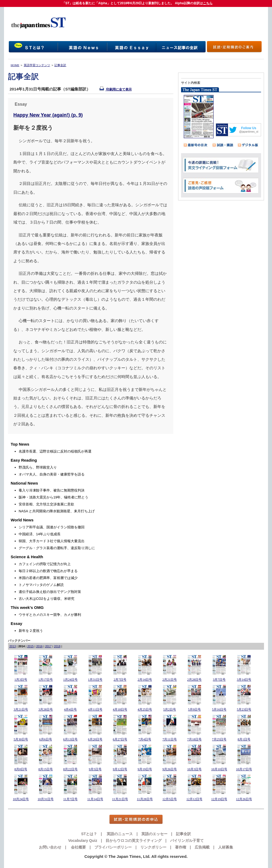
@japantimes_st (249, 132)
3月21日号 (21, 710)
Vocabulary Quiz (83, 841)
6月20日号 (95, 739)
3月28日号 (46, 710)
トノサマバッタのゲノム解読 (41, 585)
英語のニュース (119, 834)
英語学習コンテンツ (37, 65)
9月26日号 (170, 769)
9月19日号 (145, 769)
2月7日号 (120, 680)
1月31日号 (95, 680)
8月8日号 (21, 769)
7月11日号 (170, 739)
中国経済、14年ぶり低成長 (40, 534)
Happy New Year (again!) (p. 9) (48, 115)
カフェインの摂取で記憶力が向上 (45, 564)
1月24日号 (70, 680)
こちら (208, 3)
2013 (13, 646)
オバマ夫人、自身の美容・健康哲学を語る (52, 474)
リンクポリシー (153, 847)
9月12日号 (120, 769)
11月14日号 (95, 799)
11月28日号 (145, 799)
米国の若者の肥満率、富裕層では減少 (48, 578)
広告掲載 (202, 847)
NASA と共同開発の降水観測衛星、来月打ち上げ (57, 511)
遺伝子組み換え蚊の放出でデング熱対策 (50, 592)
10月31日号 (46, 799)
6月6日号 (46, 739)
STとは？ (89, 834)
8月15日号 (46, 769)
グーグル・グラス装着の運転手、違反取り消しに (57, 548)
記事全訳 (60, 65)
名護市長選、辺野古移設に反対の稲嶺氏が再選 (55, 451)
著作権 (181, 847)
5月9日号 (194, 710)
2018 (57, 646)
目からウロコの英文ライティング (134, 841)
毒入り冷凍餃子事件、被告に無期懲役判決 (52, 490)
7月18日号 (194, 739)
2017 (48, 646)
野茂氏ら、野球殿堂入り (38, 467)
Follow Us (249, 128)
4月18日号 (120, 710)
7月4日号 (145, 739)
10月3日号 (194, 769)
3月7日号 (219, 680)
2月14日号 (145, 680)
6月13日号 (70, 739)
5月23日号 (244, 710)
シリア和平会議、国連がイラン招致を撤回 (52, 527)
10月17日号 (244, 769)
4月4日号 (70, 710)
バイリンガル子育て (187, 841)
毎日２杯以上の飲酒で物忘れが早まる (48, 571)
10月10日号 (219, 769)
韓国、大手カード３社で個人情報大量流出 (52, 541)
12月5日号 (170, 799)
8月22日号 (70, 769)
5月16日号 (219, 710)
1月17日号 (46, 680)
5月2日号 (170, 710)
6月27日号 (120, 739)
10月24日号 (21, 799)
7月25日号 (219, 739)
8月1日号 (244, 739)
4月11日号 (95, 710)
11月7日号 (70, 799)
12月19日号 (219, 799)
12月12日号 (194, 799)
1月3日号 (21, 680)
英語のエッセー (154, 834)
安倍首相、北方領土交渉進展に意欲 (46, 504)
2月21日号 (170, 680)
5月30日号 (21, 739)
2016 (39, 646)
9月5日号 (95, 769)
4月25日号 (145, 710)
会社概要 (78, 847)
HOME (15, 65)
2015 (30, 646)
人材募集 (226, 847)
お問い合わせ (50, 847)
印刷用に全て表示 (116, 89)
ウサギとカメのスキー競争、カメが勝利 (50, 615)
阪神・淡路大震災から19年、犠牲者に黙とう (53, 497)
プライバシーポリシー (113, 847)
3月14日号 (244, 680)
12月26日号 (244, 799)
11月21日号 (120, 799)
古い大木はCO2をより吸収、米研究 (47, 599)
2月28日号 (194, 680)
